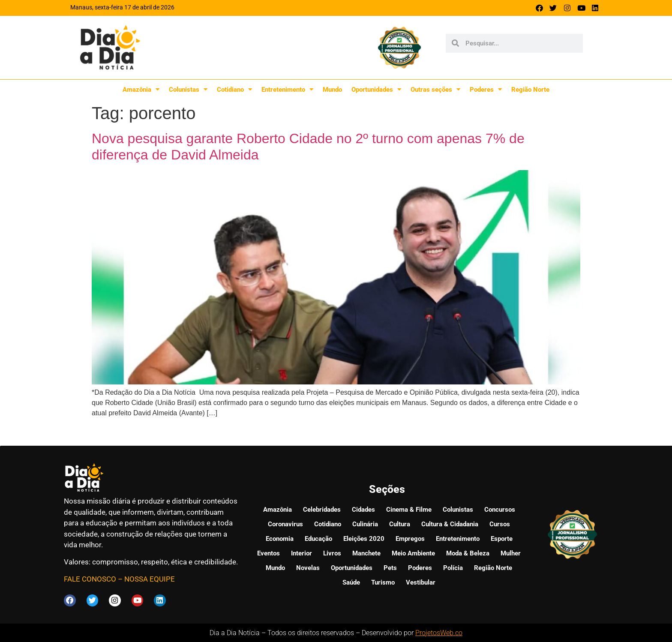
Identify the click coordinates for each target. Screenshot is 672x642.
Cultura (400, 524)
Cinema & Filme (409, 510)
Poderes (486, 89)
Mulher (511, 553)
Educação (318, 539)
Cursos (500, 524)
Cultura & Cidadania (450, 524)
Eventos (268, 553)
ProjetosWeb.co (439, 632)
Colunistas (188, 89)
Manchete (366, 553)
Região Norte (530, 90)
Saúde (351, 582)
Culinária (365, 524)
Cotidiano (234, 89)
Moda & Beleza (468, 553)
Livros (332, 553)
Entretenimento (287, 89)
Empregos (410, 539)
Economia (280, 539)
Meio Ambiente (413, 553)
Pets (390, 568)
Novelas (308, 568)
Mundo (332, 90)
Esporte (502, 539)
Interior (301, 553)
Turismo (383, 582)
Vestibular (421, 582)
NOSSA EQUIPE (150, 579)
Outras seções (435, 89)
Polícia (453, 568)
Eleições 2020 (364, 539)
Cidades (363, 510)
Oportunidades (376, 89)
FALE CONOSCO (90, 579)
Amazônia (141, 89)
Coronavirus (285, 524)
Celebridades (322, 510)
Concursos (500, 510)
